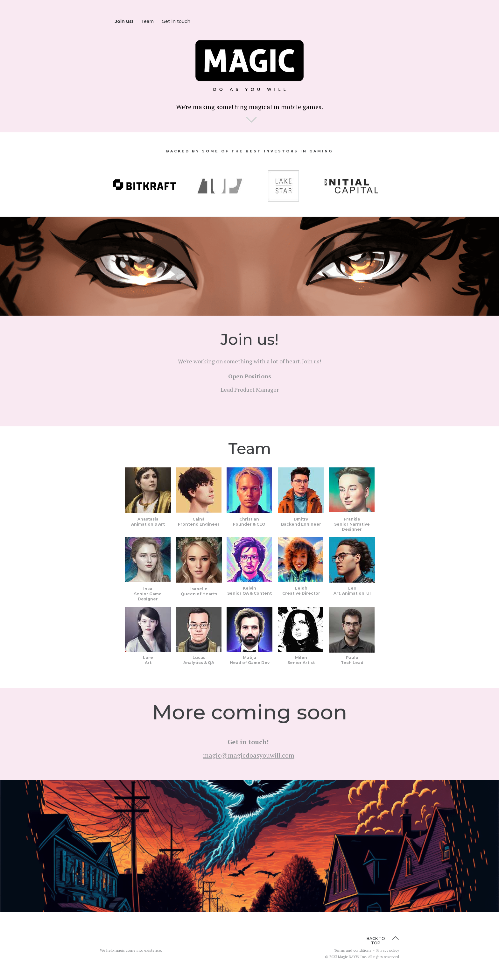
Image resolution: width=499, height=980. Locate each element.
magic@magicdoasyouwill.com (249, 755)
